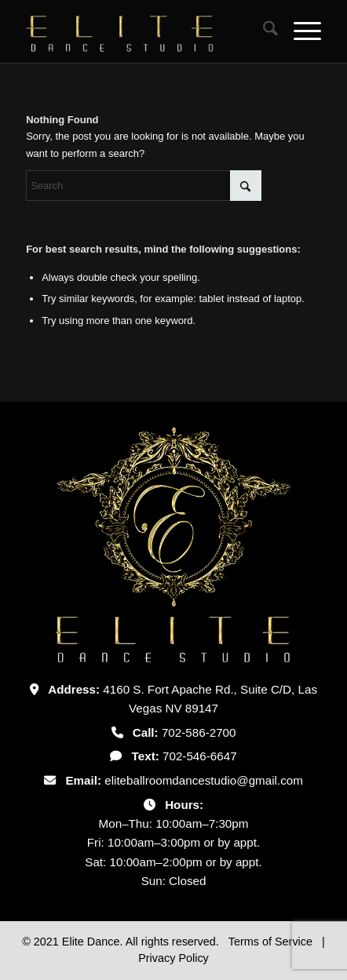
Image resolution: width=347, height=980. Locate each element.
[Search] (263, 31)
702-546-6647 (200, 756)
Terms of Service (272, 942)
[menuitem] (263, 31)
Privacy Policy (173, 958)
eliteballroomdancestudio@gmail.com (204, 780)
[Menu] (300, 31)
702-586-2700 (199, 732)
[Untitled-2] (144, 31)
